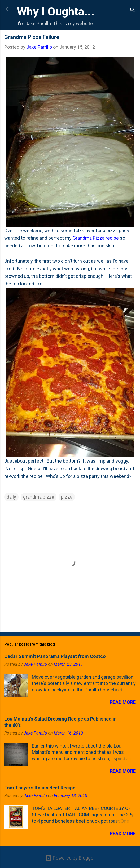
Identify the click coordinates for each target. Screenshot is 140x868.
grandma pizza (39, 497)
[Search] (133, 11)
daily (11, 497)
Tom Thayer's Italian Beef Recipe (40, 788)
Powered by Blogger (70, 858)
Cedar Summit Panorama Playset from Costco (55, 656)
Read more (123, 702)
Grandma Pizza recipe (96, 238)
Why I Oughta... (56, 11)
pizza (67, 497)
